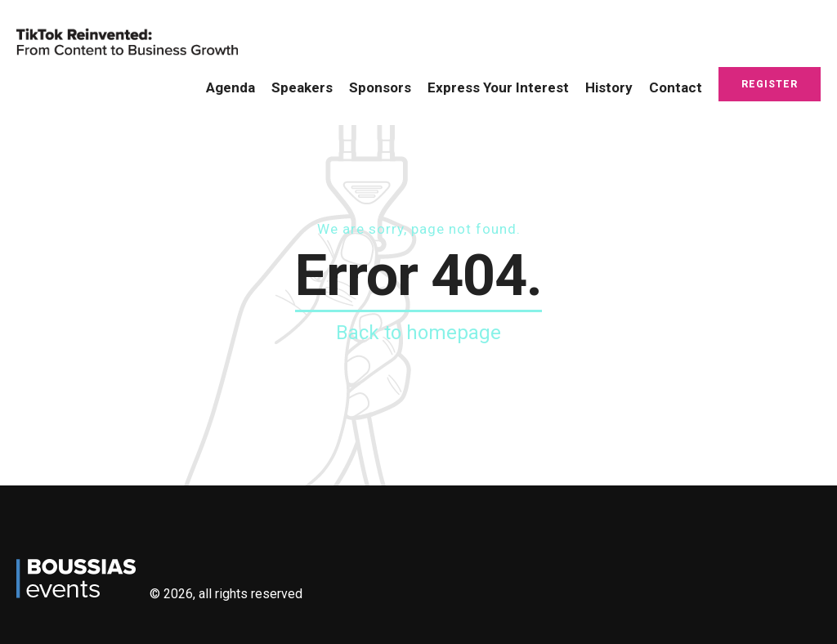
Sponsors (380, 87)
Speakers (302, 87)
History (609, 87)
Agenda (231, 87)
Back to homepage (418, 333)
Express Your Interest (498, 87)
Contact (676, 87)
